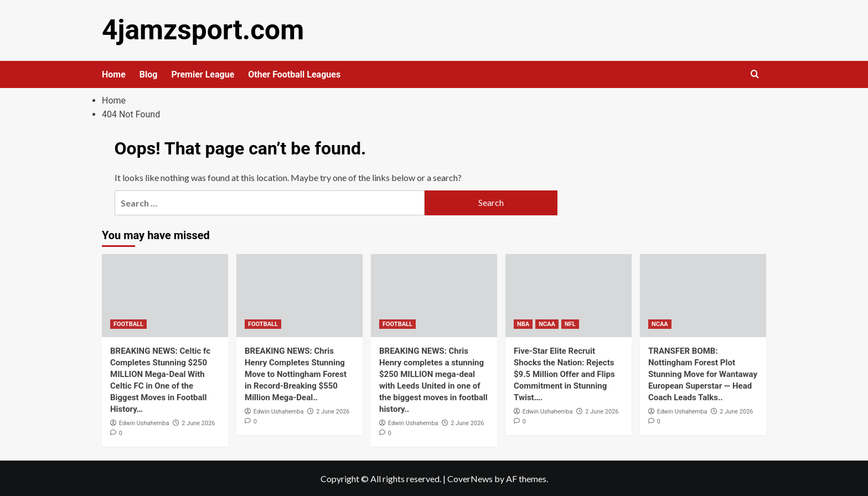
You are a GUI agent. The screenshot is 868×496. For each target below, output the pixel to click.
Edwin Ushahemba (144, 422)
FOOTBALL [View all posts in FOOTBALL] (128, 323)
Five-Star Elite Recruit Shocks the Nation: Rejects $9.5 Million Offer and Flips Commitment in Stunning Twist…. (564, 373)
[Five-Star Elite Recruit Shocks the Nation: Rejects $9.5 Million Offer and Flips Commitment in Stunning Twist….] (569, 294)
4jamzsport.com (200, 30)
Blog (149, 73)
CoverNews (470, 477)
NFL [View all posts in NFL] (570, 323)
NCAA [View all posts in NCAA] (547, 323)
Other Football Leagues (294, 73)
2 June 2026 (198, 422)
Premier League (203, 73)
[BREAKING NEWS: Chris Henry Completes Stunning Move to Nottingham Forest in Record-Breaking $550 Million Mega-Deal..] (299, 294)
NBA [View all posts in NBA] (523, 323)
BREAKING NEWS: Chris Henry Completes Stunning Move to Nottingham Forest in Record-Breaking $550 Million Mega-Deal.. (296, 373)
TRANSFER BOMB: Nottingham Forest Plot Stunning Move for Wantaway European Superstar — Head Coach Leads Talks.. (703, 373)
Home (114, 73)
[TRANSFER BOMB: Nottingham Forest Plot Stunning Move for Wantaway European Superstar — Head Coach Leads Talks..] (703, 294)
